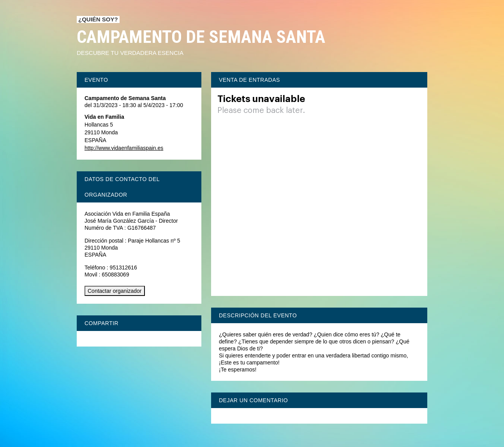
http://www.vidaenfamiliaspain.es (124, 148)
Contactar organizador (115, 291)
